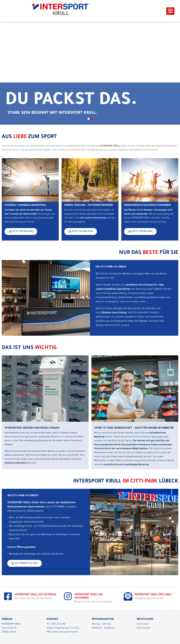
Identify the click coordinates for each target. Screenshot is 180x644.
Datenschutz (143, 628)
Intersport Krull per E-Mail (153, 595)
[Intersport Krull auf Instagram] (68, 596)
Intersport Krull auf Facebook (35, 595)
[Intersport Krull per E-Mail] (128, 596)
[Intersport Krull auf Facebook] (8, 596)
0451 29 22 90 (58, 624)
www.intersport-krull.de (65, 632)
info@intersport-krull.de (67, 628)
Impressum (143, 624)
